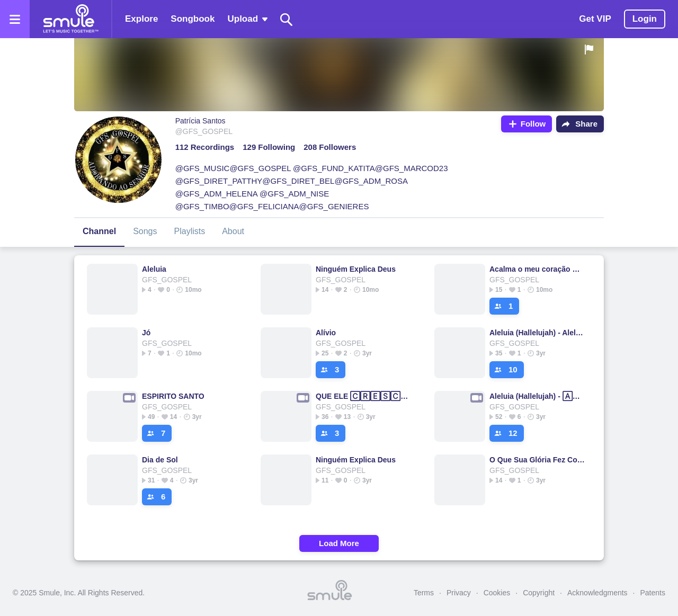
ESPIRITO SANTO (173, 396)
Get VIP (595, 19)
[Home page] (70, 19)
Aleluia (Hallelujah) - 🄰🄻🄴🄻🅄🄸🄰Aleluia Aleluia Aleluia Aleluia (538, 396)
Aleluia (154, 269)
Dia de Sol (160, 460)
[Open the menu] (15, 19)
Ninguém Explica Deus (356, 269)
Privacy (459, 593)
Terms (424, 593)
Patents (653, 593)
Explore (141, 19)
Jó (146, 333)
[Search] (287, 19)
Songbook (193, 19)
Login (645, 19)
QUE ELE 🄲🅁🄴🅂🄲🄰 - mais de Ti (364, 396)
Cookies (497, 593)
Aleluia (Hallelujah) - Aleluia (538, 333)
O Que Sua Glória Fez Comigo (538, 460)
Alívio (326, 333)
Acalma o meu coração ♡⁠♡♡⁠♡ (538, 269)
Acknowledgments (597, 593)
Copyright (539, 593)
